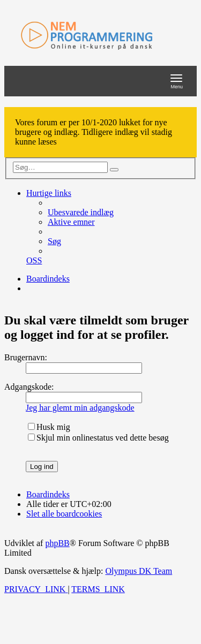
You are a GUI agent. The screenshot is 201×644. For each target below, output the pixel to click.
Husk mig (49, 427)
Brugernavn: (26, 357)
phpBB (57, 543)
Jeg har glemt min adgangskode (80, 408)
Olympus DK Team (139, 571)
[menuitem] (81, 212)
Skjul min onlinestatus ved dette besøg (98, 438)
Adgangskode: (29, 387)
